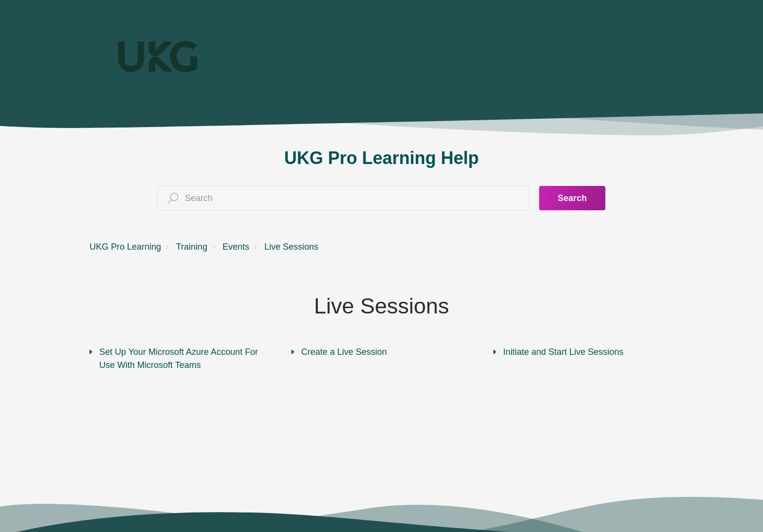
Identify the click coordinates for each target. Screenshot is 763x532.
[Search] (344, 198)
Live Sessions (291, 247)
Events (236, 247)
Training (192, 247)
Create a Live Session (344, 352)
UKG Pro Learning (125, 247)
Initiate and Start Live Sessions (563, 352)
